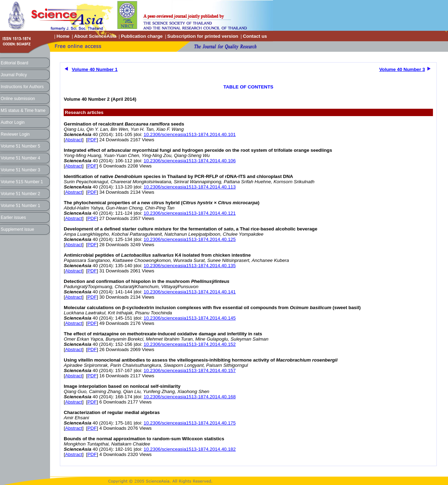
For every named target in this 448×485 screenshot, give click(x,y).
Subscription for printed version (203, 36)
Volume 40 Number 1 (95, 69)
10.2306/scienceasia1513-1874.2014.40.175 (190, 423)
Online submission (18, 99)
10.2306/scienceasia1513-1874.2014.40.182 (190, 449)
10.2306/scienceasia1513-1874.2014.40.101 (190, 134)
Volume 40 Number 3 (402, 69)
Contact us (255, 36)
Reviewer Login (15, 134)
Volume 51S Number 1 (22, 182)
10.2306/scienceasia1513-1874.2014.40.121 (190, 213)
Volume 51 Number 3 (20, 170)
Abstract (74, 140)
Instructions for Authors (22, 87)
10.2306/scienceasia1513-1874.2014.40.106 (190, 161)
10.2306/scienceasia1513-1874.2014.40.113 (190, 187)
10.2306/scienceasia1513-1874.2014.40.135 (190, 266)
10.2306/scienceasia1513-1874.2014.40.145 (190, 318)
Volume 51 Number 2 (20, 194)
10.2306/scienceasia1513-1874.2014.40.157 (190, 370)
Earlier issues (13, 217)
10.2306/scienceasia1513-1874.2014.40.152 (190, 344)
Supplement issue (17, 229)
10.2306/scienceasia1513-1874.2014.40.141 (190, 292)
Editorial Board (15, 63)
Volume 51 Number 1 (20, 206)
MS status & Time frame (23, 110)
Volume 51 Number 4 (20, 158)
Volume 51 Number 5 (20, 146)
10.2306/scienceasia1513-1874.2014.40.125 (190, 239)
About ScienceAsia (95, 36)
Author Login (13, 122)
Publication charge (142, 36)
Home (63, 36)
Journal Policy (14, 75)
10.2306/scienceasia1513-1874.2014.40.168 (190, 397)
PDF (92, 140)
